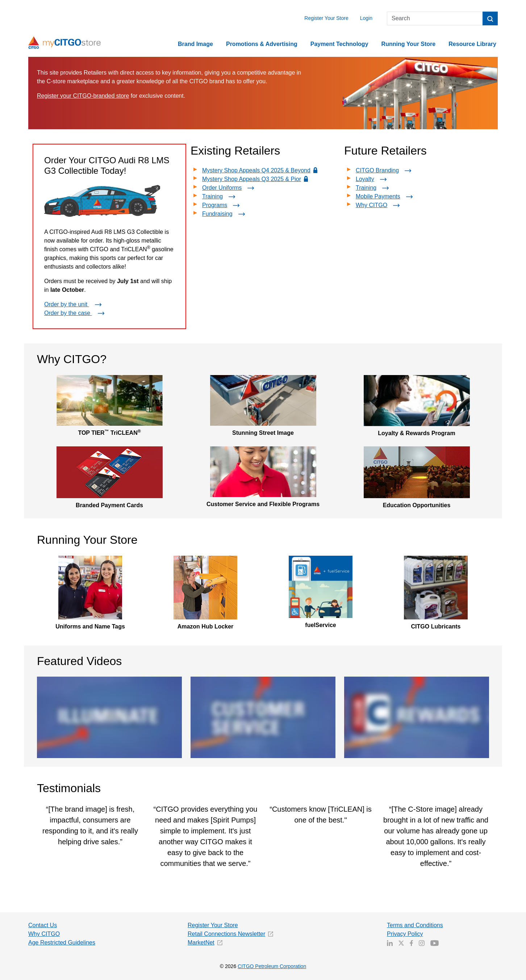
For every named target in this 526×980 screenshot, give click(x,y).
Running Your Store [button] (409, 44)
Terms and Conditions (415, 925)
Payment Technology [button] (339, 44)
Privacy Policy (405, 934)
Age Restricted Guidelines (62, 943)
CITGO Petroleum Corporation (272, 966)
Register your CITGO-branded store (83, 96)
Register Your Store (326, 18)
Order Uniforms (229, 188)
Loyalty (373, 179)
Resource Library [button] (472, 44)
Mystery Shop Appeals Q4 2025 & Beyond (261, 170)
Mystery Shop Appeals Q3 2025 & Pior (256, 179)
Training (220, 196)
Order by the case (76, 313)
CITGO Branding (385, 170)
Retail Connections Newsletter (226, 934)
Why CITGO (379, 205)
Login (366, 18)
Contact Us (43, 925)
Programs (222, 205)
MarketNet (201, 943)
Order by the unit (74, 304)
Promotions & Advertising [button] (262, 44)
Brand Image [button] (195, 44)
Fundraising (225, 214)
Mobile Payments (386, 196)
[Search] (435, 18)
